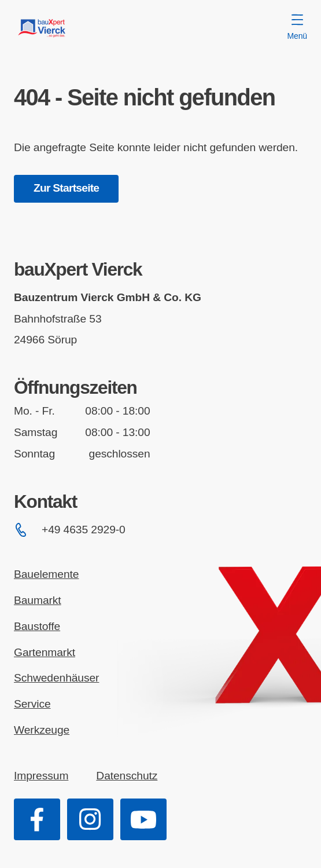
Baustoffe (37, 626)
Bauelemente (46, 574)
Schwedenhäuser (56, 678)
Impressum (41, 776)
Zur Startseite (66, 188)
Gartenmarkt (45, 652)
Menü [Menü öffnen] (297, 27)
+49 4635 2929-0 (70, 530)
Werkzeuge (42, 730)
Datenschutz (127, 776)
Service (32, 704)
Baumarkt (38, 600)
